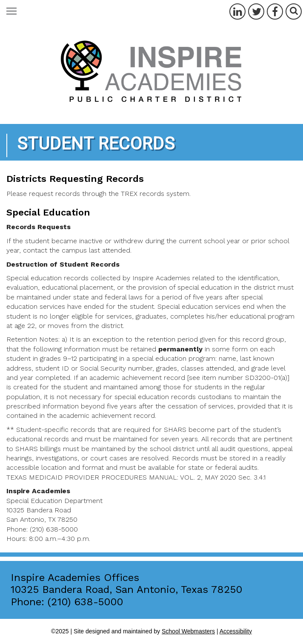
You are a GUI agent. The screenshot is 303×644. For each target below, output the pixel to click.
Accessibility (236, 631)
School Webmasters (188, 631)
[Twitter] (256, 11)
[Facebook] (275, 11)
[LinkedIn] (237, 11)
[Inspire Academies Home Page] (151, 72)
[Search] (294, 11)
